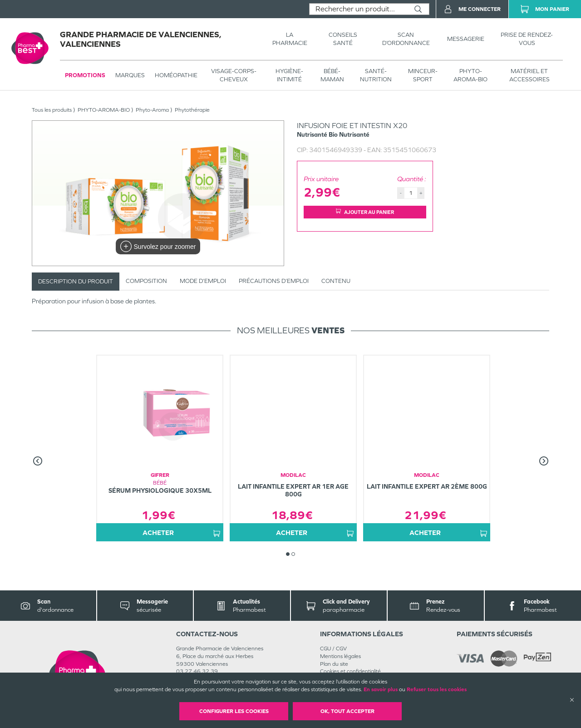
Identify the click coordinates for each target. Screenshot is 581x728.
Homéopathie (176, 75)
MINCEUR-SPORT (423, 75)
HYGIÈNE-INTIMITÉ (289, 75)
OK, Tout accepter (347, 711)
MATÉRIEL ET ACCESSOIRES (529, 75)
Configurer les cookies (234, 711)
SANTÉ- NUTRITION (376, 75)
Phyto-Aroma (152, 110)
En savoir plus (381, 689)
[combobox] (358, 9)
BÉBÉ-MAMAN (332, 75)
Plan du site (334, 664)
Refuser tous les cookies (437, 689)
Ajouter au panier (365, 212)
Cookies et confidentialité (350, 671)
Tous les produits (52, 110)
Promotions (85, 75)
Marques (130, 75)
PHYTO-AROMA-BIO (470, 75)
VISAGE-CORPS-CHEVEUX (234, 75)
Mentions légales (340, 656)
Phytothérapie (192, 110)
